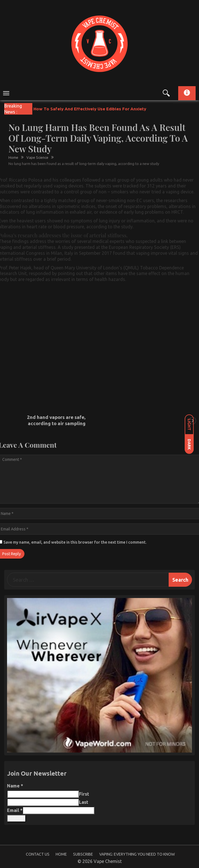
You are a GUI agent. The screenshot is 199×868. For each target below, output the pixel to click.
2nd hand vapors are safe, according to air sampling (56, 420)
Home (61, 854)
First (84, 794)
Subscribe (83, 854)
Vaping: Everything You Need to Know (137, 854)
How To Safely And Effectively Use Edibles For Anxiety (90, 109)
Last (84, 802)
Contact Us (38, 854)
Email (15, 810)
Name (15, 786)
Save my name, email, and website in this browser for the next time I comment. (75, 542)
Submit (16, 818)
